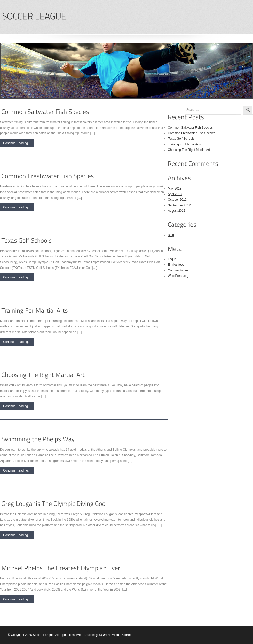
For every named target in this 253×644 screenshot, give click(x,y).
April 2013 (175, 194)
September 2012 (179, 205)
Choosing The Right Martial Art (189, 150)
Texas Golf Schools (181, 139)
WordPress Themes (117, 635)
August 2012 (176, 211)
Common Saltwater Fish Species (190, 128)
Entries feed (176, 265)
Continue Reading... (17, 143)
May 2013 (175, 189)
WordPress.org (178, 276)
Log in (172, 259)
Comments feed (179, 270)
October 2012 (177, 200)
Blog (171, 235)
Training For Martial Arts (184, 144)
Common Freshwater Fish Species (192, 133)
